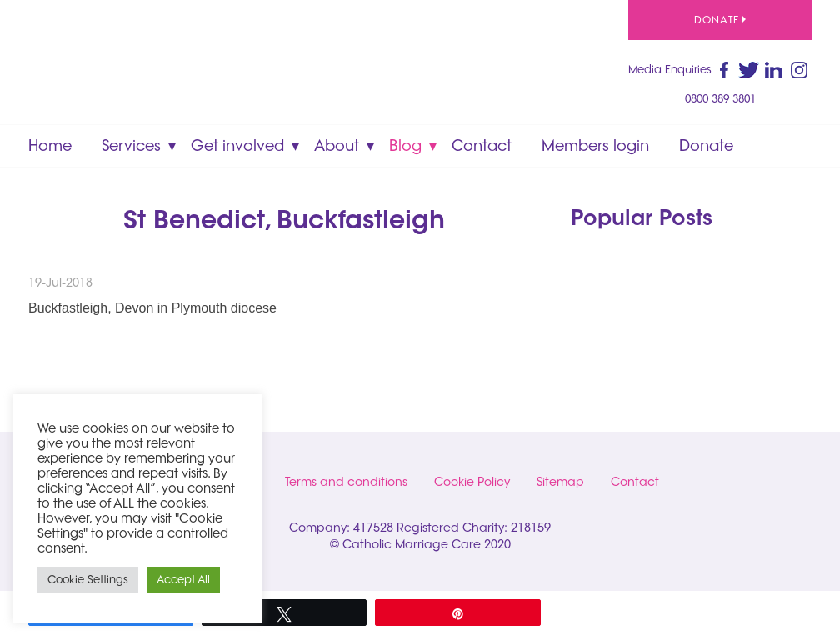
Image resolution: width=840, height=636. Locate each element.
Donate (720, 20)
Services (131, 145)
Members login (595, 145)
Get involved (237, 145)
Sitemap (560, 482)
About (337, 145)
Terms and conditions (346, 482)
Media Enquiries (670, 69)
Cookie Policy (472, 482)
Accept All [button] (183, 579)
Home (50, 145)
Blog (405, 145)
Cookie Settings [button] (88, 579)
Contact (482, 145)
